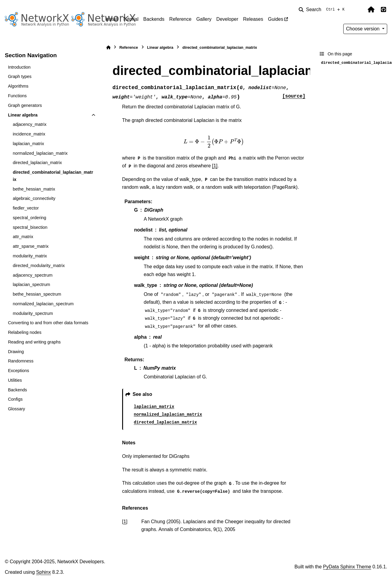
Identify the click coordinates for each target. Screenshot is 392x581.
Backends (154, 19)
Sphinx (43, 572)
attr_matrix (23, 237)
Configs (15, 399)
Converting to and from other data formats (48, 323)
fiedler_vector (26, 208)
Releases (253, 19)
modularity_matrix (30, 256)
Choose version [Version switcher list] (363, 29)
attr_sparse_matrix (31, 246)
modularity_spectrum (33, 313)
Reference (181, 19)
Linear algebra (23, 115)
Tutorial (131, 19)
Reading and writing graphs (34, 342)
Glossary (16, 409)
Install (112, 19)
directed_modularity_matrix (39, 266)
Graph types (20, 76)
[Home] (108, 47)
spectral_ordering (29, 218)
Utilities (15, 380)
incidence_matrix (29, 134)
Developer (227, 19)
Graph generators (25, 105)
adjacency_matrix (29, 124)
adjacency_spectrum (32, 275)
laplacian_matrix (28, 144)
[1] (215, 166)
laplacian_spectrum (31, 284)
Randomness (21, 361)
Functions (17, 96)
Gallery (204, 19)
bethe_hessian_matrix (34, 189)
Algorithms (18, 86)
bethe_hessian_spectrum (37, 294)
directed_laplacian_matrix (37, 163)
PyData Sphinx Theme (347, 567)
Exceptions (18, 371)
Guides (276, 19)
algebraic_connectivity (34, 198)
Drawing (16, 352)
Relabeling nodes (25, 332)
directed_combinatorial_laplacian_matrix (53, 176)
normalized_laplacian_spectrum (43, 304)
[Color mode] (358, 10)
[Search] (323, 10)
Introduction (19, 67)
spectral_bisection (30, 227)
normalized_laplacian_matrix (40, 153)
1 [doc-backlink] (125, 522)
